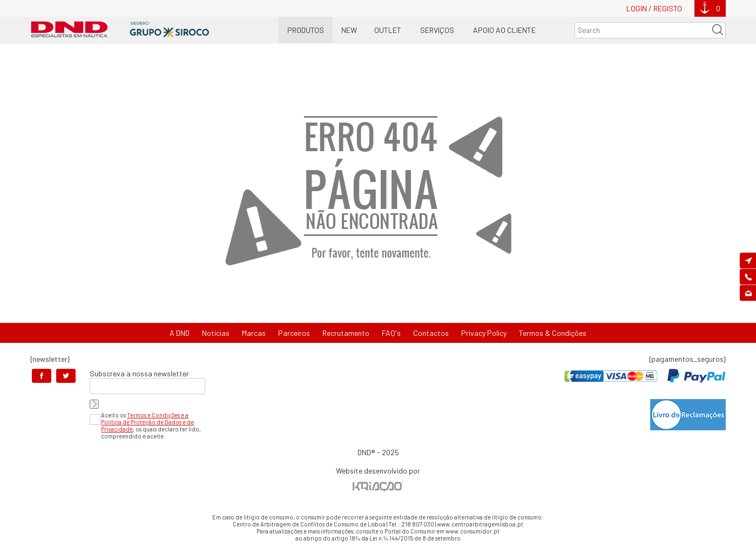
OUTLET (388, 30)
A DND (180, 333)
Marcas (254, 333)
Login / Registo (654, 8)
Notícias (216, 333)
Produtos (306, 30)
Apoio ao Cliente (504, 30)
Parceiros (294, 333)
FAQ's (391, 333)
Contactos (431, 333)
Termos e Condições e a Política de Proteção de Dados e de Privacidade (147, 422)
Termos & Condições (553, 333)
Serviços (437, 30)
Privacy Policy (484, 333)
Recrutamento (346, 333)
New (349, 30)
